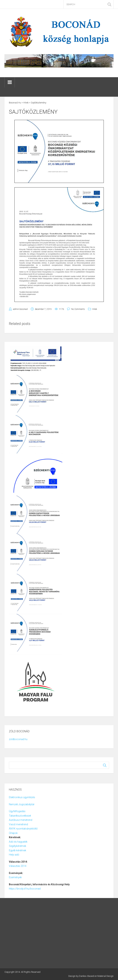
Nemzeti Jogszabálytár (22, 804)
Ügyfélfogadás (17, 811)
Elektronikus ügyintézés (22, 797)
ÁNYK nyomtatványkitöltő (23, 829)
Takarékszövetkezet (20, 816)
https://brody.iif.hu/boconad (25, 889)
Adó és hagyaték (18, 842)
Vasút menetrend (18, 824)
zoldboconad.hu (18, 739)
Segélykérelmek (18, 846)
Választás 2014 (18, 866)
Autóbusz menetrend (21, 820)
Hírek (95, 309)
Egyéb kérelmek (18, 850)
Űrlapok (13, 833)
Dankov (83, 976)
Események (15, 877)
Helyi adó (14, 855)
